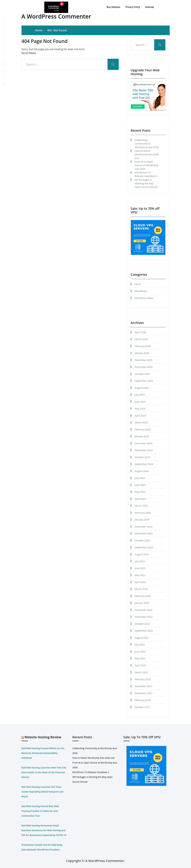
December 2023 (144, 527)
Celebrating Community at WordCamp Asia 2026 (147, 144)
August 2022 (142, 638)
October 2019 (142, 707)
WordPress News (144, 298)
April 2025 (140, 415)
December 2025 (144, 360)
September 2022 (144, 631)
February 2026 (143, 346)
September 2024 (144, 464)
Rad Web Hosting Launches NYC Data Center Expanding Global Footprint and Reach (42, 792)
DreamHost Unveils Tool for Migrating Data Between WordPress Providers (42, 847)
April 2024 (140, 499)
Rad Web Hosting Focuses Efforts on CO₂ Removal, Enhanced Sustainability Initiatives (43, 753)
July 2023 (140, 561)
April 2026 (140, 332)
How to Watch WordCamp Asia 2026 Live (147, 154)
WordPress (141, 291)
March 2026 (141, 339)
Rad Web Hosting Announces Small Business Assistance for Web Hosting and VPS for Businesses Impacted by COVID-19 (44, 830)
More (138, 284)
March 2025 (141, 422)
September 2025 (144, 381)
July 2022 (140, 644)
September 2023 (144, 547)
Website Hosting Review (43, 737)
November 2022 (144, 617)
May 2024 (140, 492)
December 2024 (144, 443)
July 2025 (140, 395)
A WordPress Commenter (56, 16)
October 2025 (142, 374)
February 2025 (143, 429)
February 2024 (143, 513)
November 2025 (144, 367)
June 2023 (140, 568)
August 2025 (142, 388)
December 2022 (144, 610)
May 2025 (140, 408)
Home (39, 30)
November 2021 (144, 693)
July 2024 (140, 478)
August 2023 (142, 554)
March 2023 (141, 589)
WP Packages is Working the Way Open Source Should (146, 183)
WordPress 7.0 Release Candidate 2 (146, 174)
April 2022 (140, 665)
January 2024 (142, 520)
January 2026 (142, 353)
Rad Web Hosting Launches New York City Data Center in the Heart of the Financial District (44, 772)
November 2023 (144, 533)
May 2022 (140, 658)
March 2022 (141, 672)
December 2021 (144, 686)
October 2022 (142, 624)
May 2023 (140, 575)
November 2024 (144, 450)
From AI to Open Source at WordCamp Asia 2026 (147, 165)
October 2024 (142, 457)
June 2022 (140, 651)
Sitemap (150, 6)
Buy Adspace (114, 6)
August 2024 (142, 471)
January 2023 (142, 603)
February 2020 (143, 700)
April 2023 (140, 582)
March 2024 (141, 506)
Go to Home (29, 53)
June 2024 (140, 485)
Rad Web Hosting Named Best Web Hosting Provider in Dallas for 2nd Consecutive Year (40, 811)
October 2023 (142, 540)
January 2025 (142, 436)
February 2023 (143, 596)
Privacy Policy (133, 6)
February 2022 (143, 679)
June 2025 (140, 402)
